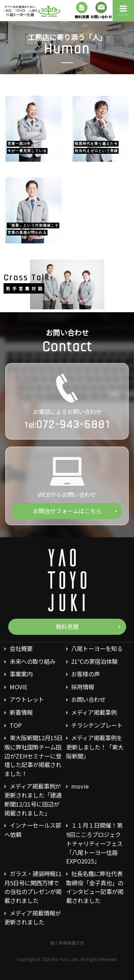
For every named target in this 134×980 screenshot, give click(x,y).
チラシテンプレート (97, 725)
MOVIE (19, 687)
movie (80, 786)
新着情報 (21, 712)
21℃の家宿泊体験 (94, 661)
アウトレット (27, 699)
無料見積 (82, 11)
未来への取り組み (33, 661)
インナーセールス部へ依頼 (33, 830)
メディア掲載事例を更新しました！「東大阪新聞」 (95, 747)
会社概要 (21, 648)
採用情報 (83, 687)
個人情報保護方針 (67, 942)
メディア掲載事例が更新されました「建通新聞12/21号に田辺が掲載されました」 (33, 799)
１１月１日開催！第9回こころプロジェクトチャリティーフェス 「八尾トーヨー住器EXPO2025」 (94, 843)
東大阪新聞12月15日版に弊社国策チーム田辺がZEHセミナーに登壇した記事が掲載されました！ (33, 756)
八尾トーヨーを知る (97, 648)
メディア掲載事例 (94, 712)
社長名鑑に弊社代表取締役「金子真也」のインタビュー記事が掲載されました (95, 887)
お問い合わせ (101, 11)
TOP (16, 725)
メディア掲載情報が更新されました (32, 917)
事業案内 (21, 674)
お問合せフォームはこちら (67, 511)
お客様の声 (85, 674)
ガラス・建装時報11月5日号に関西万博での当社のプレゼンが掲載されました (33, 887)
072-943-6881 (73, 425)
